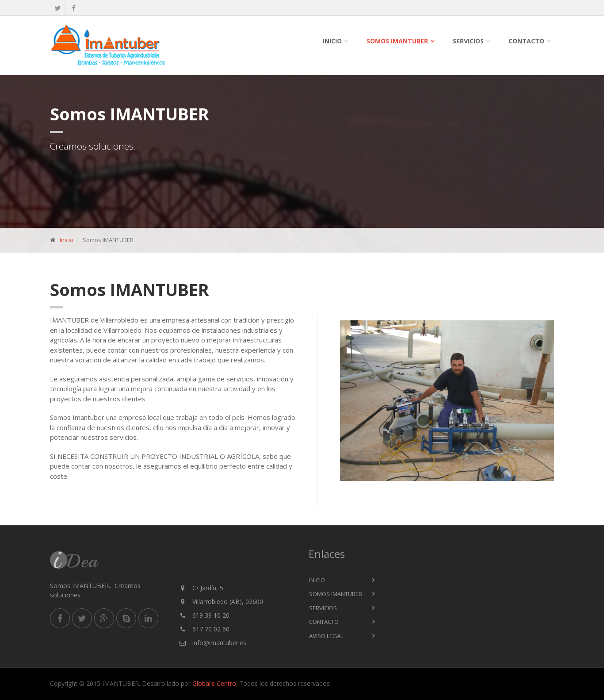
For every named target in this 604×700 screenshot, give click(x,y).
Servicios (323, 608)
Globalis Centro (214, 683)
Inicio (332, 41)
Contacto (526, 41)
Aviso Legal (326, 636)
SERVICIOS (468, 41)
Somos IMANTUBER (397, 41)
